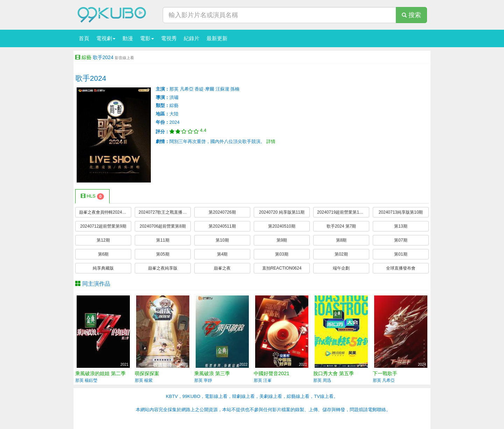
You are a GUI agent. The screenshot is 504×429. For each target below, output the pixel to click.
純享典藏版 (103, 268)
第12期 (103, 240)
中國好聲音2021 (272, 373)
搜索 (411, 15)
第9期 (282, 240)
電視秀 (169, 38)
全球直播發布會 (401, 268)
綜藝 (86, 57)
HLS (92, 196)
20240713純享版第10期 (401, 212)
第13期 (401, 226)
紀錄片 (192, 38)
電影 (147, 38)
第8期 (341, 240)
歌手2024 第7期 (341, 226)
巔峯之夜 (222, 268)
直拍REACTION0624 (282, 268)
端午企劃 (341, 268)
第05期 (163, 254)
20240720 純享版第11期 (282, 212)
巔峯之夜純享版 (163, 268)
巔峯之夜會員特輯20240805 (105, 212)
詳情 (271, 141)
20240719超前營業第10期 (341, 212)
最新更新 (217, 38)
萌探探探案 (147, 373)
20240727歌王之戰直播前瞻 (165, 212)
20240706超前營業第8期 (163, 226)
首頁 (84, 38)
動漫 (128, 38)
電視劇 (106, 38)
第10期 (222, 240)
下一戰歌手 (385, 373)
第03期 (282, 254)
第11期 (163, 240)
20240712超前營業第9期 (103, 226)
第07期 (401, 240)
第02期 (341, 254)
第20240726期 (222, 212)
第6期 (103, 254)
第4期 (222, 254)
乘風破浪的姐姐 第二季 (100, 373)
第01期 (401, 254)
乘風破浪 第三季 (212, 373)
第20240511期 (222, 226)
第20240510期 (282, 226)
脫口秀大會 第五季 (334, 373)
